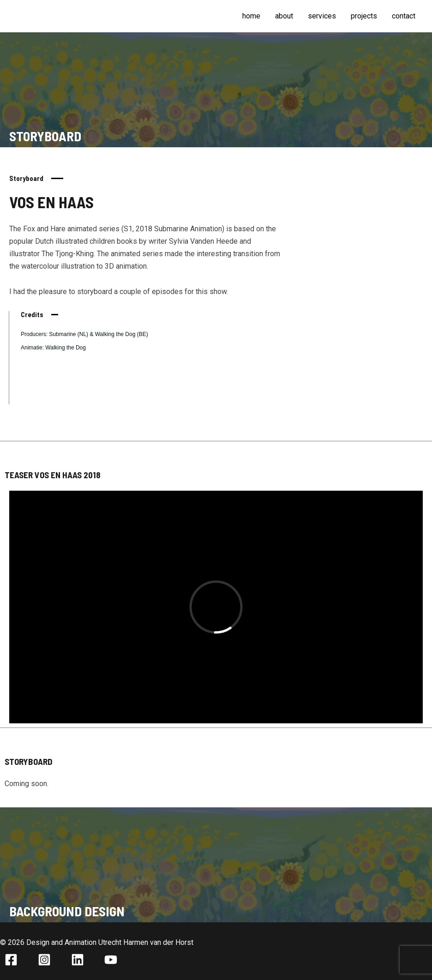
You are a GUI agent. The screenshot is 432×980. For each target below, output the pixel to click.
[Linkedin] (78, 960)
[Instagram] (44, 960)
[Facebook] (11, 960)
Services (322, 16)
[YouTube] (111, 960)
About (284, 16)
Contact (404, 16)
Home (251, 16)
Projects (364, 16)
